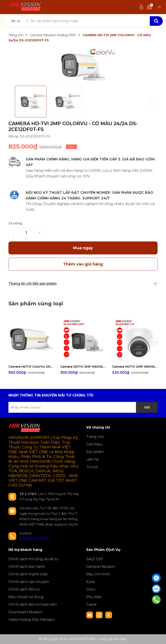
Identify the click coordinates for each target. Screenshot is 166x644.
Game (91, 604)
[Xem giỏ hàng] (150, 7)
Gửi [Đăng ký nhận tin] (147, 407)
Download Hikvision (25, 612)
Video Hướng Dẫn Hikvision (32, 620)
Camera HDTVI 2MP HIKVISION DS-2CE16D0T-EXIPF (83, 367)
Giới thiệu (94, 444)
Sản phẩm (95, 452)
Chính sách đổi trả (24, 589)
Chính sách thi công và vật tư (34, 559)
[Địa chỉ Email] (83, 407)
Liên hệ (93, 459)
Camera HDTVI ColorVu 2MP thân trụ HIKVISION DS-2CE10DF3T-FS (31, 367)
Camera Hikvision (101, 567)
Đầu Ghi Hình (98, 574)
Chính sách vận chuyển (29, 582)
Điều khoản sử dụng (26, 597)
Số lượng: (15, 223)
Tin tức (92, 467)
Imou (91, 589)
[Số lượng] (26, 233)
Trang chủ (95, 437)
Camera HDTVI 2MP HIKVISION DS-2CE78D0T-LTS (135, 367)
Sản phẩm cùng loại (36, 303)
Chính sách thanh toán (28, 574)
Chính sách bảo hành (27, 567)
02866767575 (34, 539)
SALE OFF (95, 559)
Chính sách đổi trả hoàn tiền (33, 604)
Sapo (123, 639)
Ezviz (91, 582)
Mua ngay (83, 248)
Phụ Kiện (94, 597)
